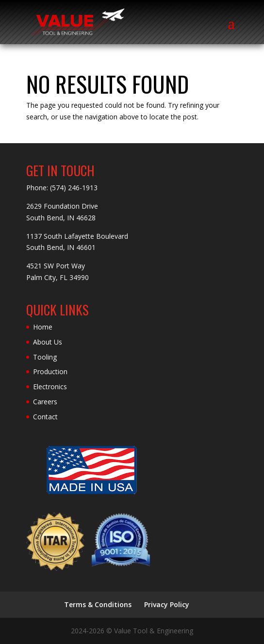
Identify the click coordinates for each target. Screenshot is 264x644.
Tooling (45, 357)
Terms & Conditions (98, 604)
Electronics (50, 387)
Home (43, 327)
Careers (45, 402)
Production (50, 372)
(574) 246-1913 (74, 188)
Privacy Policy (167, 604)
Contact (45, 417)
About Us (48, 342)
